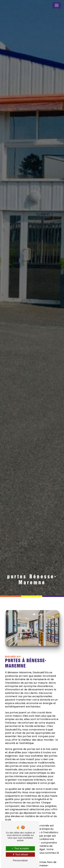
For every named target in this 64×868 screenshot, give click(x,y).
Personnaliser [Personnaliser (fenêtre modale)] (20, 860)
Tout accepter (20, 848)
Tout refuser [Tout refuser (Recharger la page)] (20, 855)
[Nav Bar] (57, 5)
